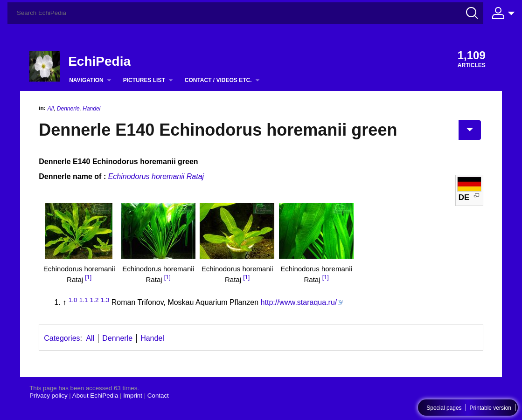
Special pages (444, 408)
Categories (62, 338)
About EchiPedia (95, 396)
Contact (158, 396)
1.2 (94, 300)
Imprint (133, 396)
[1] (88, 277)
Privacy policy (48, 396)
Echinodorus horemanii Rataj (156, 176)
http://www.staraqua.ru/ (299, 302)
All (51, 109)
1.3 (105, 300)
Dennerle (68, 109)
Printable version (491, 408)
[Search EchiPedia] (245, 13)
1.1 (84, 300)
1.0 (73, 300)
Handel (91, 109)
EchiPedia (99, 61)
